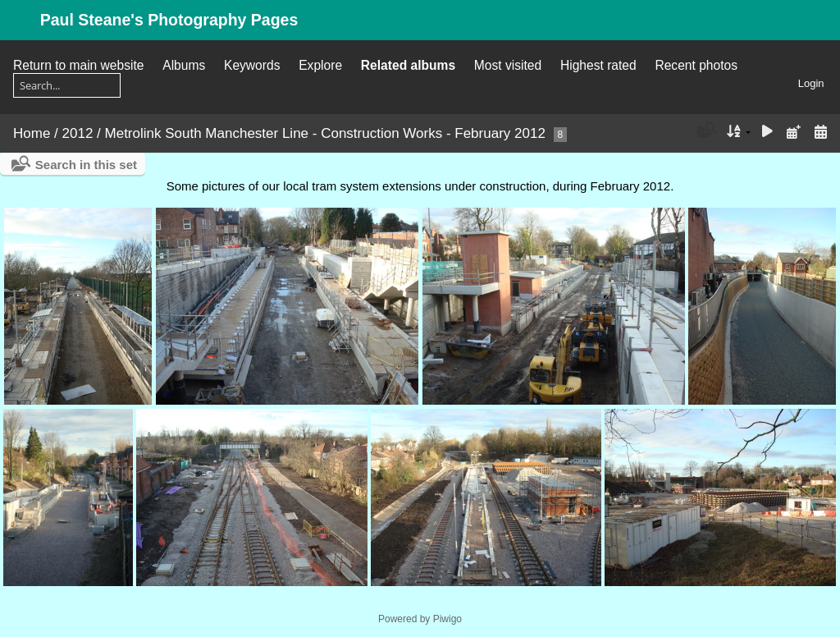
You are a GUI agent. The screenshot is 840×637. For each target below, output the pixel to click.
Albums (184, 65)
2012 (78, 133)
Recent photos (696, 65)
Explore (320, 65)
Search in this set (86, 165)
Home (32, 133)
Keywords (252, 65)
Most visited (508, 65)
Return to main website (78, 65)
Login (811, 83)
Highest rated (598, 65)
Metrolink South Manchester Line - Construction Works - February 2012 (325, 133)
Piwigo (447, 619)
